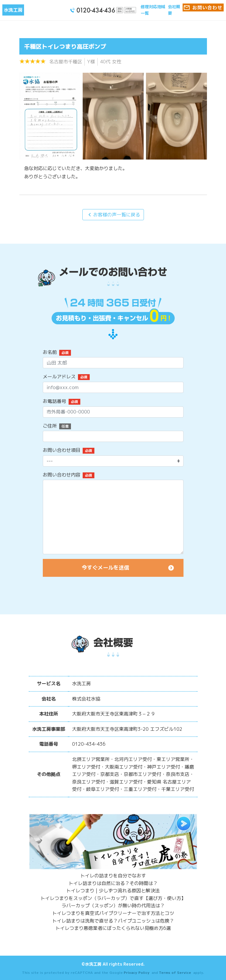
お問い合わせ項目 (62, 450)
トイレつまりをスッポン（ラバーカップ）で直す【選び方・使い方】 (113, 898)
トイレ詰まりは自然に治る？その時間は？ (113, 883)
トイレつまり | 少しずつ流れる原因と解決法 (113, 891)
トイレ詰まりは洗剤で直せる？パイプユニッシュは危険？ (113, 921)
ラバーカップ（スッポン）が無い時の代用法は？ (113, 906)
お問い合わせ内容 (62, 475)
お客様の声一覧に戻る (113, 215)
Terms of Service (175, 973)
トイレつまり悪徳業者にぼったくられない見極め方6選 (113, 928)
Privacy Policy (137, 973)
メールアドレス (59, 377)
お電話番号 (55, 401)
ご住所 (50, 426)
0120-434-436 (89, 744)
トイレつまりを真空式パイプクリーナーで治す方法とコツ (113, 913)
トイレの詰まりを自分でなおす (113, 876)
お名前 (50, 352)
